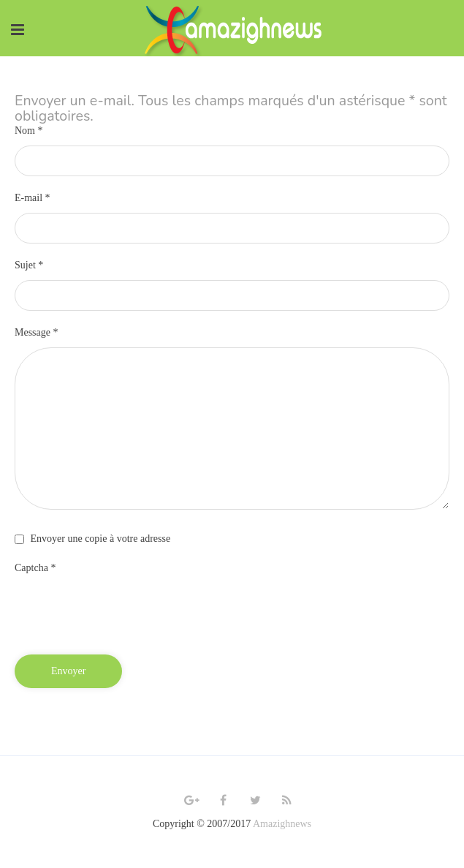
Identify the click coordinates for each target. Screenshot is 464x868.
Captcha (35, 568)
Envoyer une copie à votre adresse (101, 539)
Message (37, 332)
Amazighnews (282, 824)
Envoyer (68, 671)
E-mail (33, 198)
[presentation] (126, 611)
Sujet (29, 265)
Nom (29, 131)
